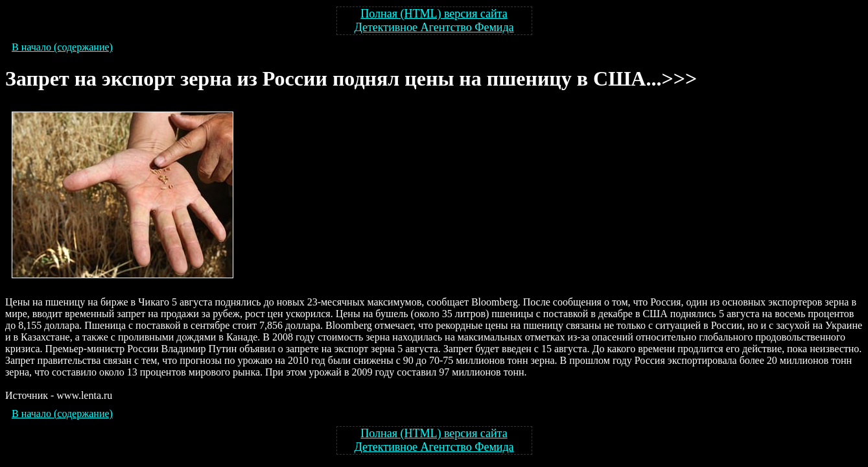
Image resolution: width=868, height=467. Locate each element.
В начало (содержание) (62, 47)
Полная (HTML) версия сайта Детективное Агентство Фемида (434, 20)
